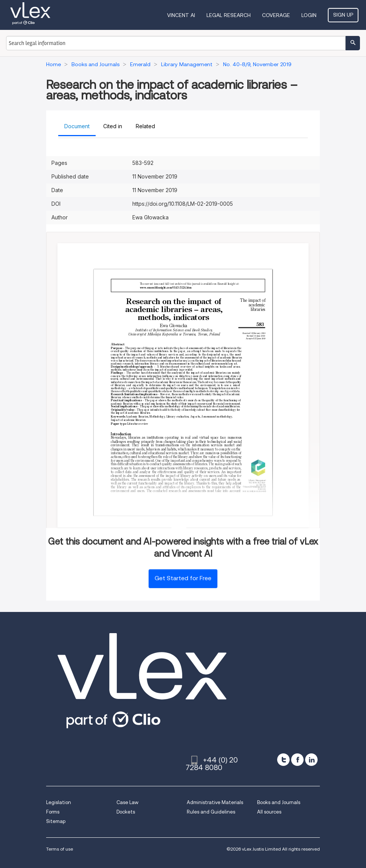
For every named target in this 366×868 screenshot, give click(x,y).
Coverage (276, 15)
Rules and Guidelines (211, 812)
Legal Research (229, 15)
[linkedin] (311, 760)
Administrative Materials (215, 802)
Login (309, 15)
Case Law (127, 802)
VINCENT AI (181, 15)
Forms (53, 812)
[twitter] (283, 760)
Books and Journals (279, 802)
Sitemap (56, 821)
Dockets (126, 812)
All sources (269, 812)
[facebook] (297, 760)
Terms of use (60, 849)
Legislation (59, 802)
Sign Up (343, 15)
